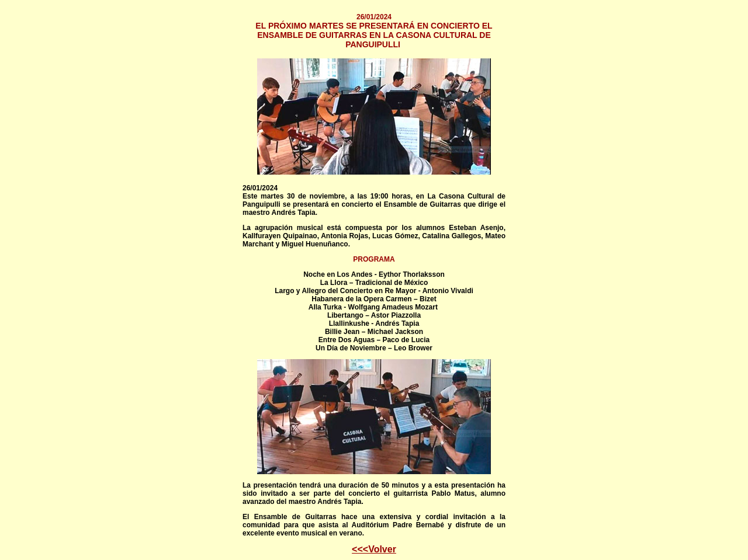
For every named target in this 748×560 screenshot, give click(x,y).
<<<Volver (374, 549)
